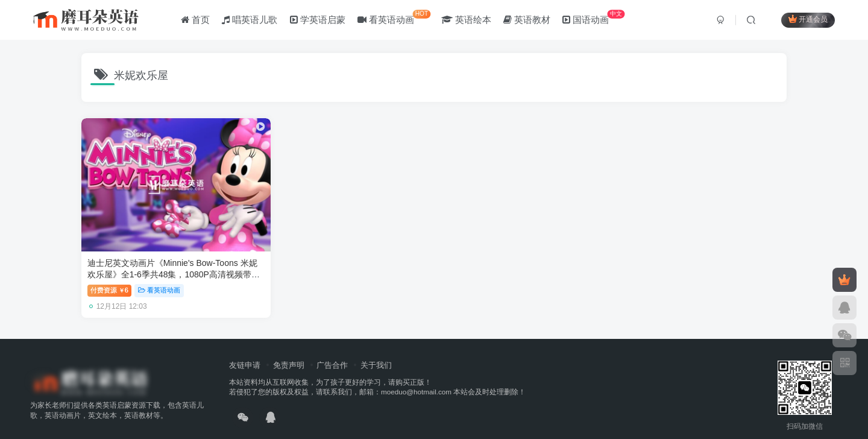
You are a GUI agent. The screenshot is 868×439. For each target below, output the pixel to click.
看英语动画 (394, 18)
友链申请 (245, 351)
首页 (195, 20)
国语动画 (593, 18)
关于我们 (376, 351)
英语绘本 (466, 20)
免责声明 (289, 351)
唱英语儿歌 (250, 20)
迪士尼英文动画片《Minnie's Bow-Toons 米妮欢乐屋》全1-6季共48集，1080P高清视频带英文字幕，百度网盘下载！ (165, 260)
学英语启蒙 (318, 20)
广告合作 (332, 351)
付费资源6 (109, 276)
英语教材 (527, 20)
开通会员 (808, 20)
